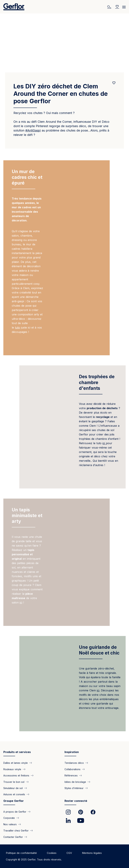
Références (71, 775)
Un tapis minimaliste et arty (27, 515)
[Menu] (124, 6)
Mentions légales (92, 853)
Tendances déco (74, 763)
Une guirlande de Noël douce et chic (99, 650)
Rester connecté (76, 801)
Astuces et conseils (14, 794)
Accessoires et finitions (16, 775)
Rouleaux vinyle (12, 769)
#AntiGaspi (33, 130)
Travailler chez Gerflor (16, 831)
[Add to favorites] (114, 83)
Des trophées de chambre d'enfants (97, 382)
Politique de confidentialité (21, 853)
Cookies (52, 853)
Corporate (9, 818)
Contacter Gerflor (13, 837)
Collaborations (72, 769)
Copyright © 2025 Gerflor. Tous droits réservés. (34, 859)
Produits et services (17, 752)
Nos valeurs (10, 824)
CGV (69, 853)
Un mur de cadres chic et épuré (27, 177)
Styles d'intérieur (74, 788)
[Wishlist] (117, 7)
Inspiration (72, 752)
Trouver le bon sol (14, 782)
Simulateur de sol (13, 788)
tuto (17, 327)
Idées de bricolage (75, 782)
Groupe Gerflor (14, 801)
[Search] (110, 7)
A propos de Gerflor (15, 812)
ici (104, 443)
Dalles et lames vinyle (16, 763)
